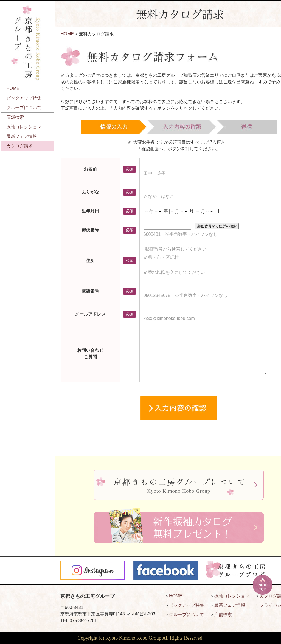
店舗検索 (15, 117)
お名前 (90, 169)
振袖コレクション (24, 127)
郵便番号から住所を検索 (217, 226)
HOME (13, 88)
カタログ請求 (19, 146)
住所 (90, 261)
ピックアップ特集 (24, 98)
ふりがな (90, 192)
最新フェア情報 (22, 136)
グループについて (24, 108)
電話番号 (90, 291)
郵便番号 (90, 230)
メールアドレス (90, 314)
